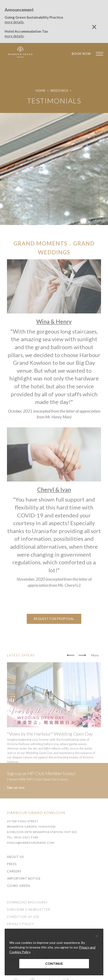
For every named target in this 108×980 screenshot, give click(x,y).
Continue (54, 964)
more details (14, 22)
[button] (71, 668)
